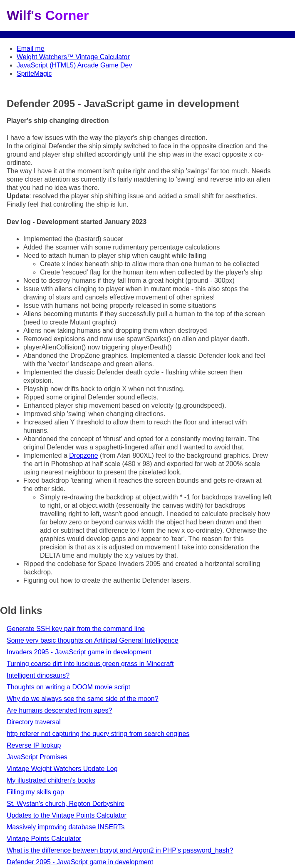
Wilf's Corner (48, 15)
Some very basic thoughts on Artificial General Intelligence (93, 640)
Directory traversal (34, 722)
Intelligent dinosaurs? (38, 675)
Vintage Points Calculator (44, 839)
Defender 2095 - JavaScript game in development (80, 862)
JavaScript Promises (37, 757)
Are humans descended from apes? (59, 710)
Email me (31, 49)
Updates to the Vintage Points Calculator (67, 815)
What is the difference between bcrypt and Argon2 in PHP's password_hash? (120, 850)
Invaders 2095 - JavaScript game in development (79, 652)
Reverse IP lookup (34, 745)
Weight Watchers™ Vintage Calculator (73, 57)
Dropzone (83, 455)
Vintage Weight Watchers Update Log (62, 769)
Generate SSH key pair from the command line (76, 629)
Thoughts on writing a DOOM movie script (68, 687)
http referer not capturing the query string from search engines (98, 734)
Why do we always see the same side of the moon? (83, 699)
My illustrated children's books (51, 780)
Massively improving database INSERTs (66, 827)
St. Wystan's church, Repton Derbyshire (66, 804)
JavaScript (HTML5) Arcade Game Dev (74, 65)
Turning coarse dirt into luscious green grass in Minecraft (90, 664)
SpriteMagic (34, 74)
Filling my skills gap (35, 792)
